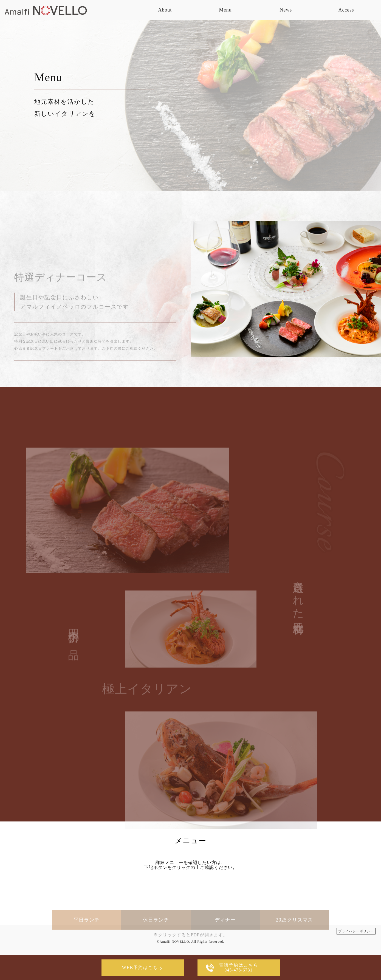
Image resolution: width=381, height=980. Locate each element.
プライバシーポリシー (356, 931)
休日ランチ (156, 935)
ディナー (225, 935)
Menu (225, 10)
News (286, 10)
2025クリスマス (294, 935)
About (165, 10)
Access (346, 10)
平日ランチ (87, 935)
